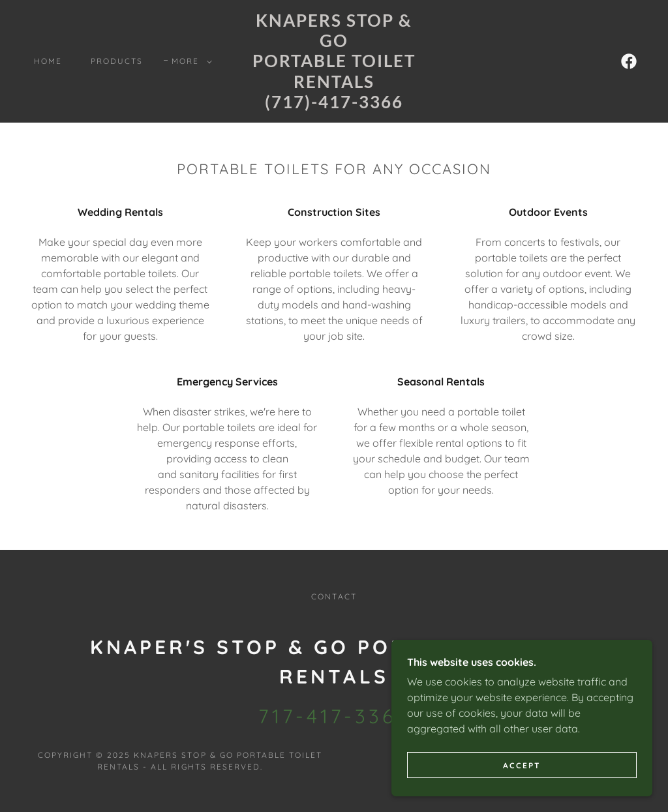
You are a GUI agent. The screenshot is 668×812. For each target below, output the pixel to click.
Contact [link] (334, 596)
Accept (522, 783)
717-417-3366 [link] (334, 716)
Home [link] (48, 61)
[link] (334, 104)
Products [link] (117, 61)
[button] (189, 61)
